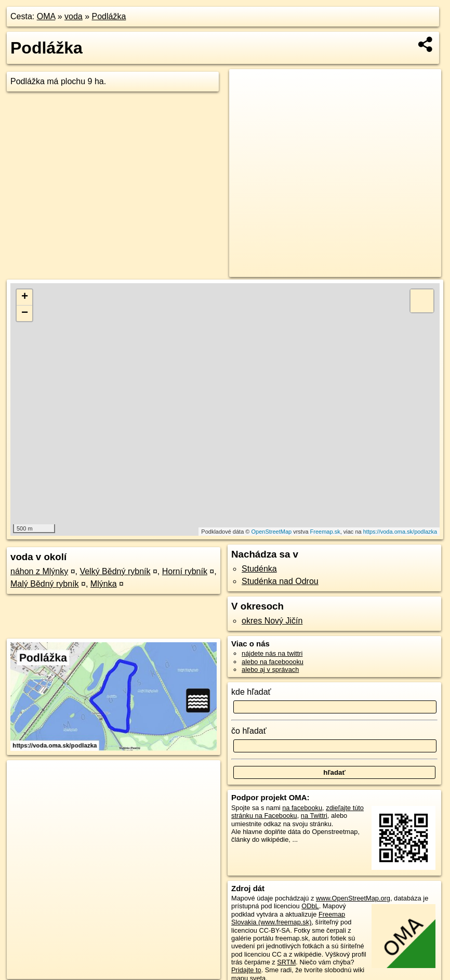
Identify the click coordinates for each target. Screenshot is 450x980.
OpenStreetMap (271, 532)
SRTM (286, 962)
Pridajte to (246, 970)
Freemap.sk (325, 532)
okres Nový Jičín (272, 621)
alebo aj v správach (270, 670)
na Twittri (314, 816)
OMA (46, 16)
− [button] (25, 313)
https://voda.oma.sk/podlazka (400, 532)
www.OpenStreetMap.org (353, 898)
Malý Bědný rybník (45, 584)
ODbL (310, 906)
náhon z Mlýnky (39, 571)
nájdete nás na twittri (272, 653)
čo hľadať (249, 731)
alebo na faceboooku (273, 662)
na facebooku (302, 808)
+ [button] (25, 297)
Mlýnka (104, 584)
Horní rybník (185, 571)
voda (74, 16)
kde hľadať (251, 692)
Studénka (259, 569)
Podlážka (109, 16)
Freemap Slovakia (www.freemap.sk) (288, 918)
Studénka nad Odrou (280, 581)
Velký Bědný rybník (115, 571)
